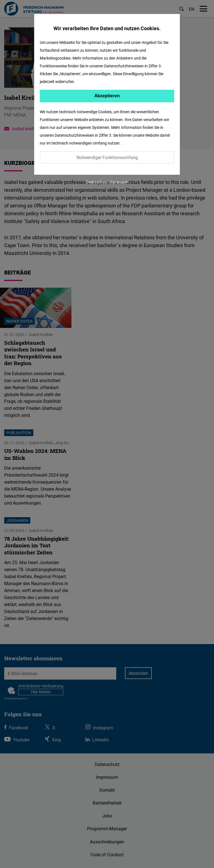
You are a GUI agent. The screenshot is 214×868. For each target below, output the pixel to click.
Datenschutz (97, 182)
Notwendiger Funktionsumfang (107, 157)
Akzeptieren (107, 96)
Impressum (118, 182)
